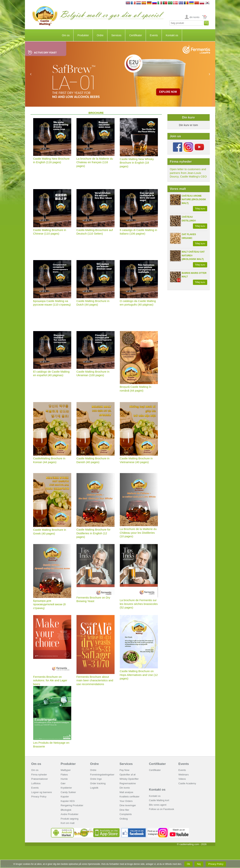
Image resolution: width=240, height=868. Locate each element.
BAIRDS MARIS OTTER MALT (194, 275)
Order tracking (98, 783)
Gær (63, 783)
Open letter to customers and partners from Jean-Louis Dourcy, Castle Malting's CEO (188, 173)
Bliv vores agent (158, 805)
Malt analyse (126, 792)
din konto (195, 17)
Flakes (64, 775)
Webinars (184, 775)
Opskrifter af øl (128, 775)
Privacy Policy (39, 797)
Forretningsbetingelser (102, 775)
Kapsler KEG (68, 801)
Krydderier (66, 788)
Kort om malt (68, 823)
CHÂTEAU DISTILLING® (189, 219)
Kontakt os (172, 35)
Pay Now (124, 770)
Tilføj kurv (200, 209)
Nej (199, 864)
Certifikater (136, 35)
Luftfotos (36, 783)
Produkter (83, 35)
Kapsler (65, 797)
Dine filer (124, 810)
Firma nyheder (39, 775)
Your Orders (126, 801)
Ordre (100, 35)
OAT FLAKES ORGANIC (189, 236)
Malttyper (66, 770)
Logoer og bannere (42, 792)
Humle (64, 779)
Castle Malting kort (159, 800)
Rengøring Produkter (72, 805)
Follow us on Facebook (162, 809)
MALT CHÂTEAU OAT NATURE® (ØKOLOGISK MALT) (193, 255)
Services (116, 35)
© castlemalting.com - (192, 844)
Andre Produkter (70, 814)
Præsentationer (40, 779)
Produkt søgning (70, 819)
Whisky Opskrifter (129, 779)
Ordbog (124, 819)
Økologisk (66, 810)
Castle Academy (187, 783)
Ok (188, 864)
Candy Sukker (68, 792)
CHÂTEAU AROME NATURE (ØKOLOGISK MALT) (194, 200)
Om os (66, 35)
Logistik (94, 788)
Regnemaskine (128, 783)
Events (154, 35)
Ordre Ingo (96, 779)
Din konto (125, 788)
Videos (182, 779)
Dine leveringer (128, 805)
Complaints (126, 814)
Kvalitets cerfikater (130, 797)
